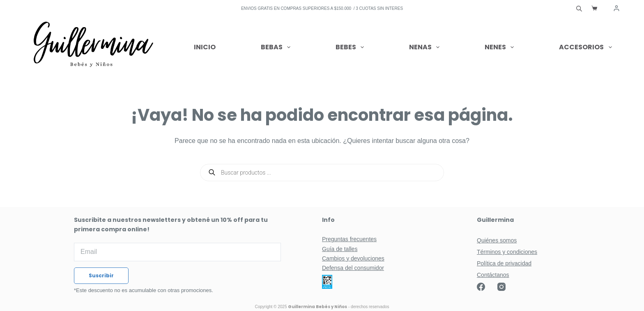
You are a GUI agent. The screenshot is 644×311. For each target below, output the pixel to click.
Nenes (501, 47)
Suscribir (101, 275)
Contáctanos (493, 275)
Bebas (277, 47)
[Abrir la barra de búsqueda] (579, 8)
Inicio (205, 47)
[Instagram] (501, 287)
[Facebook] (481, 287)
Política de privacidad (504, 263)
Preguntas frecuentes (349, 239)
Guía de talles (340, 249)
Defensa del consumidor (353, 268)
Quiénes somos (497, 240)
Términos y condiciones (507, 252)
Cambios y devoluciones (353, 258)
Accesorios (585, 47)
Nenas (426, 47)
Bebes (351, 47)
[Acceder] (616, 8)
